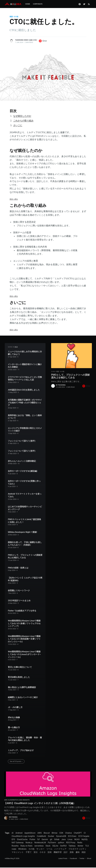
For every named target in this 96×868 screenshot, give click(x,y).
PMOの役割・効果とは (18, 568)
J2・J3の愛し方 (15, 707)
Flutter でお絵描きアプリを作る (22, 611)
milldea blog (9, 859)
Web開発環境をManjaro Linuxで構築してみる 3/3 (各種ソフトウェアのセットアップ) (24, 623)
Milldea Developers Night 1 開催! (22, 532)
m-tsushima (61, 386)
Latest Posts (63, 859)
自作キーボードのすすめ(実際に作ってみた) (24, 482)
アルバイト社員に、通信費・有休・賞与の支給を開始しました (25, 739)
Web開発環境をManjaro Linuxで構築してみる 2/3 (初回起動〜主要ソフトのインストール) (24, 639)
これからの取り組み (23, 121)
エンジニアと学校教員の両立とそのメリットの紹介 (25, 429)
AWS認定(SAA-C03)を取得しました (24, 390)
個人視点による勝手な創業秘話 (22, 687)
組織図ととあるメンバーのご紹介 (23, 697)
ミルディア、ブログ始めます (21, 750)
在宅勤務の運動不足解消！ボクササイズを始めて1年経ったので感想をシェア (25, 403)
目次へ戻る (14, 199)
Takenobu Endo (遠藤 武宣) (26, 40)
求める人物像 (14, 717)
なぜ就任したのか (22, 116)
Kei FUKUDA (13, 818)
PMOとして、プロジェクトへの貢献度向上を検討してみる (25, 556)
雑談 (11, 17)
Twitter (82, 859)
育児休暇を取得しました (19, 677)
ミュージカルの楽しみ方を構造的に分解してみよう (25, 353)
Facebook (73, 859)
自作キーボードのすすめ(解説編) (23, 471)
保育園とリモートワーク (19, 591)
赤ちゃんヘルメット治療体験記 (22, 461)
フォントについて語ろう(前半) (22, 451)
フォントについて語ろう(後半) (22, 441)
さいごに (18, 125)
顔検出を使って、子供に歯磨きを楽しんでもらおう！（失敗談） (25, 544)
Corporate (38, 4)
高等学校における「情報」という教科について (25, 417)
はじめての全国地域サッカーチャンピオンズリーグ (25, 508)
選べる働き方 (14, 727)
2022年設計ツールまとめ (19, 601)
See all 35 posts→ (16, 761)
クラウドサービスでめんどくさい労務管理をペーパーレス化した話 (25, 378)
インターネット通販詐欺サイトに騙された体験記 (25, 366)
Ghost (89, 859)
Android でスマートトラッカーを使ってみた (25, 495)
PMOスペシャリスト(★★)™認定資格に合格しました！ (24, 521)
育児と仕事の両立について (20, 667)
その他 (16, 17)
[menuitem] (28, 4)
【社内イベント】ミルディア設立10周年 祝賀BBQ (25, 579)
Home (28, 4)
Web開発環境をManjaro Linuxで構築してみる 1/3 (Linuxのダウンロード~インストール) (24, 654)
